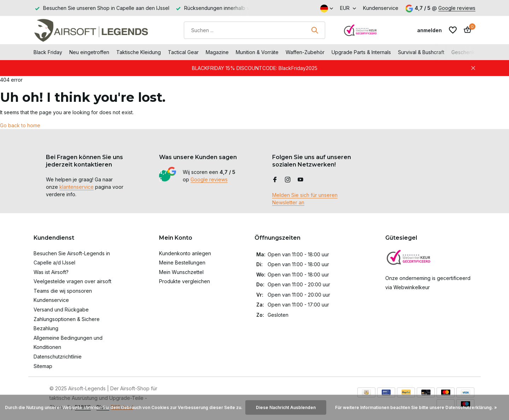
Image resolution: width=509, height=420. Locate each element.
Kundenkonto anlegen (185, 253)
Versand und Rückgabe (61, 310)
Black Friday (48, 52)
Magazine (217, 52)
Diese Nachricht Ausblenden (286, 407)
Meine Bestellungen (182, 262)
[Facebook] (275, 180)
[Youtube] (300, 180)
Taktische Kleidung (139, 52)
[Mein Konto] (429, 30)
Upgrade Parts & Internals (361, 52)
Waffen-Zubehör (305, 52)
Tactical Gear (183, 52)
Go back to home (20, 125)
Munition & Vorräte (257, 52)
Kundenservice (381, 8)
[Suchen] (255, 30)
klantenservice (77, 187)
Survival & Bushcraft (421, 52)
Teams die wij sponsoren (63, 291)
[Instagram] (288, 180)
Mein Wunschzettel (181, 272)
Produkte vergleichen (185, 281)
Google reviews (457, 8)
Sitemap (43, 366)
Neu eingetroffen (89, 52)
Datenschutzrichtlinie (58, 357)
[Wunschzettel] (453, 30)
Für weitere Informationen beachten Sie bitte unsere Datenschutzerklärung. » (416, 407)
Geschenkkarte (469, 52)
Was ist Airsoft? (51, 272)
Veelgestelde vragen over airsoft (72, 281)
